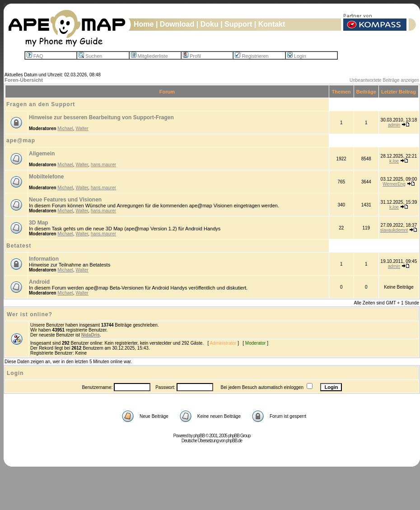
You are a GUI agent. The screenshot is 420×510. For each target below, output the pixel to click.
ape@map (21, 140)
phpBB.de (234, 441)
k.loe (394, 161)
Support (238, 24)
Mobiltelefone (46, 177)
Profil (192, 56)
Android (39, 282)
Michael (65, 129)
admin (394, 125)
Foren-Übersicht (24, 80)
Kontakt (272, 24)
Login (297, 56)
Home (144, 24)
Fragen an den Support (41, 104)
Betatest (19, 246)
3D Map (39, 223)
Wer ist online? (30, 314)
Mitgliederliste (149, 56)
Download (177, 24)
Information (44, 259)
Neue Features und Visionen (65, 200)
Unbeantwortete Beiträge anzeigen (384, 80)
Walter (82, 129)
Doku (210, 24)
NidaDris (91, 335)
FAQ (35, 56)
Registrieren (252, 56)
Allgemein (42, 154)
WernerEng (394, 184)
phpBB (199, 436)
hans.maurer (103, 165)
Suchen (90, 56)
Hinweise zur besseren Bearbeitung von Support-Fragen (101, 117)
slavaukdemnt (394, 230)
